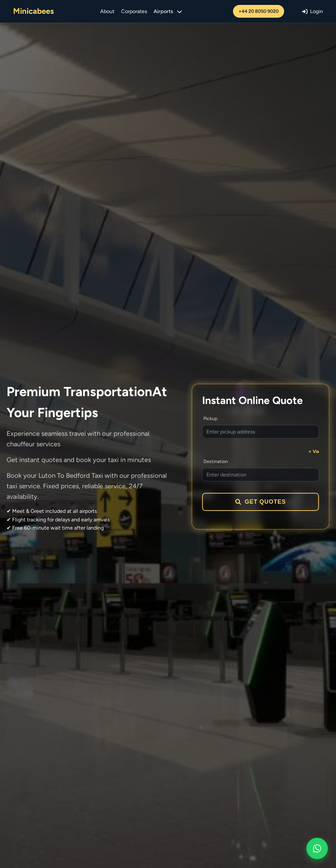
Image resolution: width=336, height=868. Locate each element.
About (107, 11)
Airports (168, 11)
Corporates (134, 11)
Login (313, 11)
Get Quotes (261, 502)
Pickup (210, 418)
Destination (216, 461)
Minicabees (33, 11)
